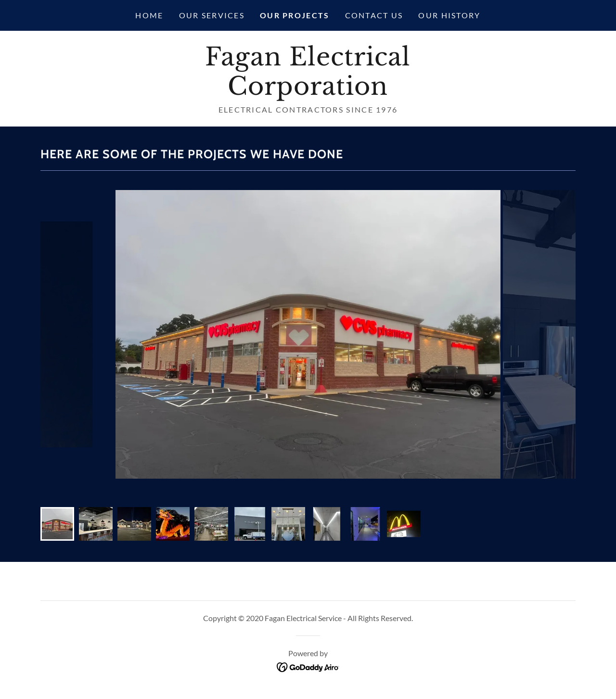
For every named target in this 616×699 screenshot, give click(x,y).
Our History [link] (449, 15)
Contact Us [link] (374, 15)
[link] (308, 91)
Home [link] (149, 15)
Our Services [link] (212, 15)
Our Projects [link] (295, 15)
